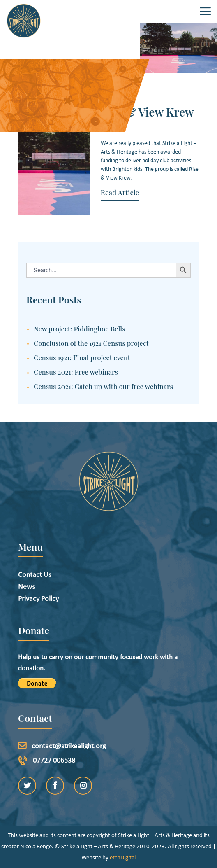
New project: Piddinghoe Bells (80, 329)
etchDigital (123, 858)
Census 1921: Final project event (82, 357)
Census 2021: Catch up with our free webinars (103, 386)
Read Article (120, 192)
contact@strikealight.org (69, 746)
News (27, 587)
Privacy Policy (38, 599)
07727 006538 (54, 761)
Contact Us (35, 575)
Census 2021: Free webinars (76, 372)
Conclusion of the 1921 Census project (91, 343)
